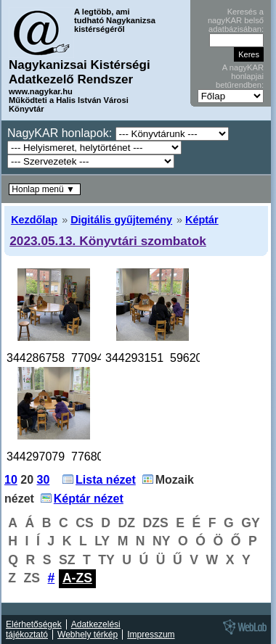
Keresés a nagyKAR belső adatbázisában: (236, 20)
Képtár (202, 220)
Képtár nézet (89, 499)
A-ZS (77, 578)
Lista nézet (106, 480)
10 (11, 480)
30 (44, 480)
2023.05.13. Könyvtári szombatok (108, 241)
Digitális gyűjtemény (121, 220)
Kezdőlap (34, 220)
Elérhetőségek (34, 624)
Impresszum (151, 635)
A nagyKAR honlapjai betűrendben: (240, 76)
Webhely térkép (88, 635)
